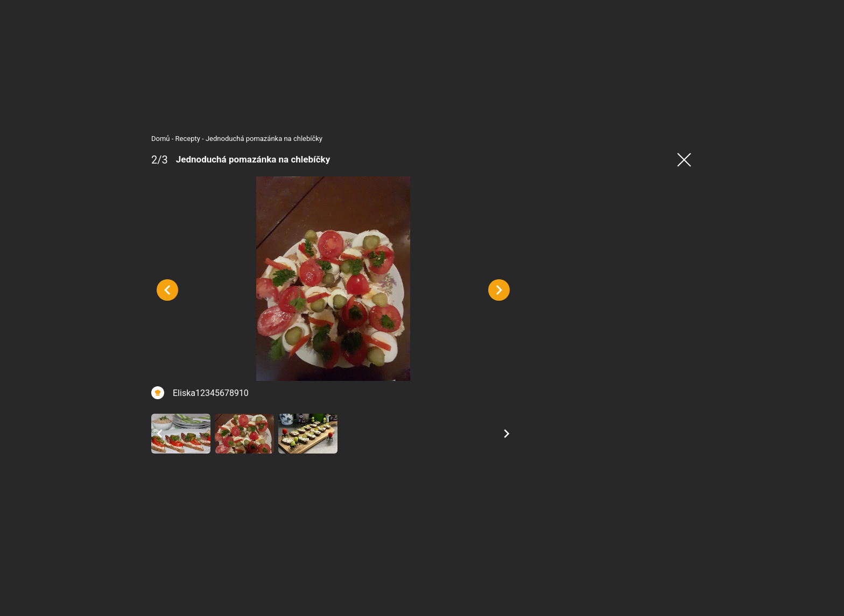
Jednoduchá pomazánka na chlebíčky (260, 139)
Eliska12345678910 (207, 397)
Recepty (184, 139)
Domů (157, 139)
